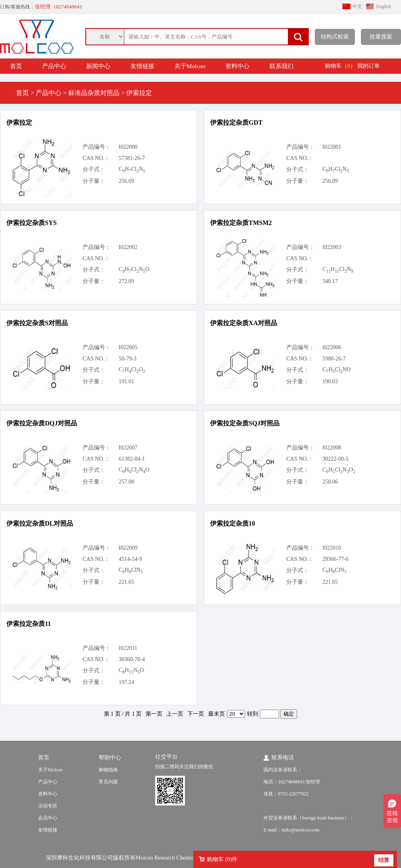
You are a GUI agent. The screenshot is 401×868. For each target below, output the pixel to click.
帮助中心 (110, 758)
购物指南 (108, 770)
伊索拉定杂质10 (233, 523)
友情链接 (142, 66)
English (384, 6)
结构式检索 (335, 37)
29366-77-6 (335, 559)
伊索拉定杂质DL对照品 (40, 523)
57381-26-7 (132, 158)
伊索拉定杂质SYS (31, 223)
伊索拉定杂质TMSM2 (241, 223)
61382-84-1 (132, 459)
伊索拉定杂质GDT (236, 122)
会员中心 (48, 818)
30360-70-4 (132, 659)
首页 (16, 66)
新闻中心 (98, 66)
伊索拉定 (19, 122)
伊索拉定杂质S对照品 (37, 323)
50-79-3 (128, 359)
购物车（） (340, 66)
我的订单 (369, 66)
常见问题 (108, 782)
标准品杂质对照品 (94, 93)
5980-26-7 (334, 359)
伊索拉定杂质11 (29, 624)
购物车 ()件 (222, 859)
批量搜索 (381, 37)
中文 (357, 6)
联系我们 (282, 66)
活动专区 (48, 806)
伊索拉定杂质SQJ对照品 (245, 423)
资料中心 (237, 66)
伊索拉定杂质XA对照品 (244, 323)
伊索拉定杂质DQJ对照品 (42, 423)
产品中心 (54, 66)
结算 (384, 860)
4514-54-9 (130, 559)
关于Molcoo (190, 66)
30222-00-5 (335, 459)
